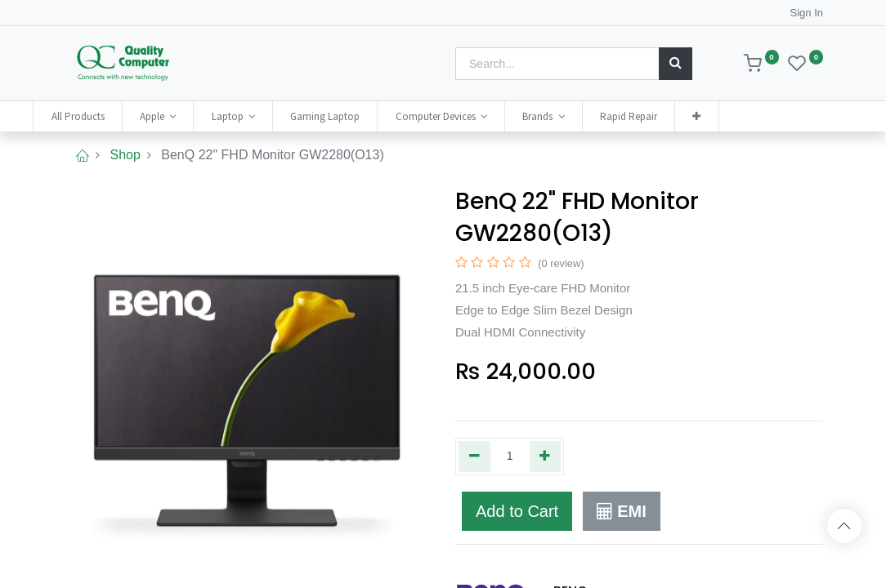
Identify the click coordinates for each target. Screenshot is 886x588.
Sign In (807, 13)
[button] (727, 116)
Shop (125, 155)
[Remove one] (474, 457)
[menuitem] (107, 116)
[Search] (676, 64)
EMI (622, 511)
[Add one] (546, 457)
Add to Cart (517, 511)
